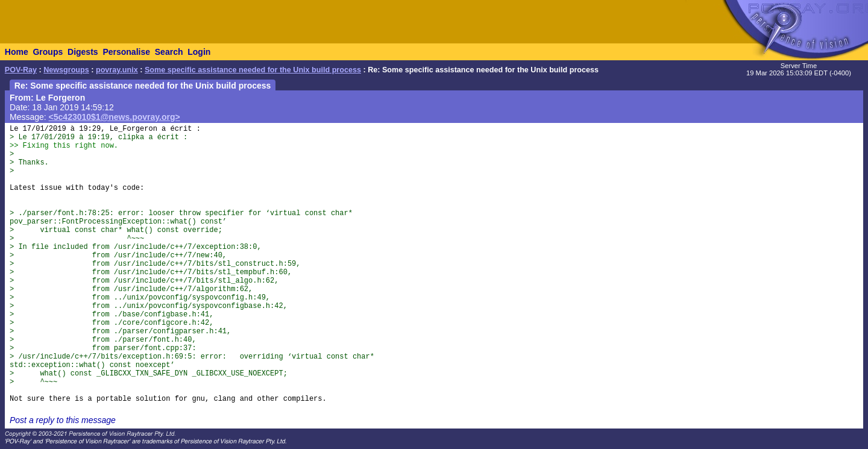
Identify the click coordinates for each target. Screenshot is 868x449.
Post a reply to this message (63, 420)
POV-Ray (21, 70)
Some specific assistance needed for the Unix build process (253, 70)
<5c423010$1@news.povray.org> (115, 117)
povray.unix (117, 70)
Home (17, 52)
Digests (83, 52)
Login (199, 52)
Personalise (126, 52)
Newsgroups (66, 70)
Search (169, 52)
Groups (48, 52)
